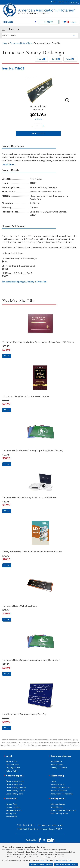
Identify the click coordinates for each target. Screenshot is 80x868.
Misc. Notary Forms (59, 813)
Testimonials (12, 817)
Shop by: (14, 29)
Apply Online (56, 761)
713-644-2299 (59, 2)
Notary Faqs (11, 804)
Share (42, 59)
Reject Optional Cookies (66, 864)
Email (56, 59)
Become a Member (59, 791)
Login (53, 781)
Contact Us (74, 2)
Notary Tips (11, 813)
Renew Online (57, 765)
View (7, 356)
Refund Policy (12, 771)
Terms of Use (44, 860)
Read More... (9, 164)
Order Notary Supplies (16, 787)
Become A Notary (14, 810)
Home (5, 43)
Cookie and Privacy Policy (62, 860)
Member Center (58, 784)
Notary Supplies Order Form (63, 810)
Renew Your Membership (62, 794)
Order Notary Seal (14, 784)
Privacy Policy (12, 765)
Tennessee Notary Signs (21, 43)
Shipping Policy (13, 768)
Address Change (58, 804)
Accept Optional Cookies (41, 864)
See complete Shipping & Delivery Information (24, 282)
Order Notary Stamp (15, 781)
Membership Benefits (60, 787)
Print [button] (70, 59)
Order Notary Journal (16, 791)
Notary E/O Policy (59, 768)
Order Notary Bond (15, 794)
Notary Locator (13, 807)
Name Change (57, 807)
